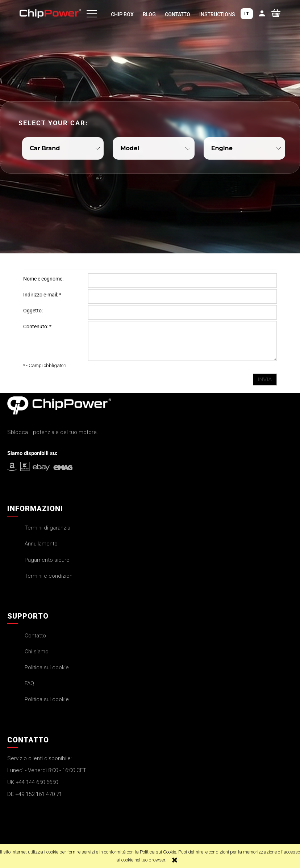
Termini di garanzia (47, 528)
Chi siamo (37, 652)
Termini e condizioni (49, 576)
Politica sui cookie (47, 667)
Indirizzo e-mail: (42, 295)
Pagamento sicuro (47, 560)
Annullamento (41, 544)
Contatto (35, 636)
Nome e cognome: (43, 279)
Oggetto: (33, 311)
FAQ (29, 683)
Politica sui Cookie (158, 852)
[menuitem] (122, 15)
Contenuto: (37, 326)
